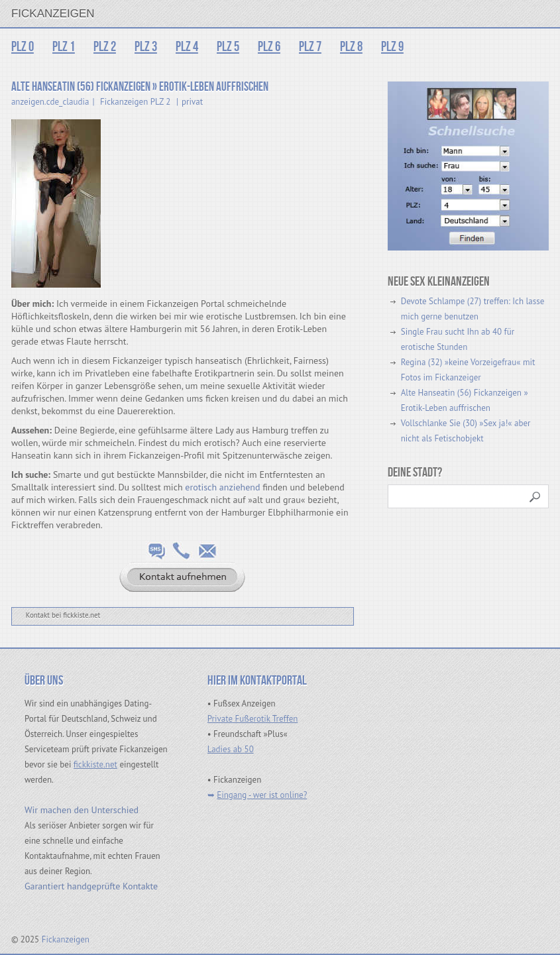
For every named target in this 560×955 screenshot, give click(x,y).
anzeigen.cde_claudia (50, 102)
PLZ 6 (269, 47)
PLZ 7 (310, 47)
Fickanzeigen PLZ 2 (135, 102)
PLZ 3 (146, 47)
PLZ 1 (64, 47)
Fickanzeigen (53, 14)
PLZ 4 (187, 47)
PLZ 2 (105, 47)
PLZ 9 (392, 47)
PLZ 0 (23, 47)
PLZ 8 (351, 47)
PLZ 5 (228, 47)
